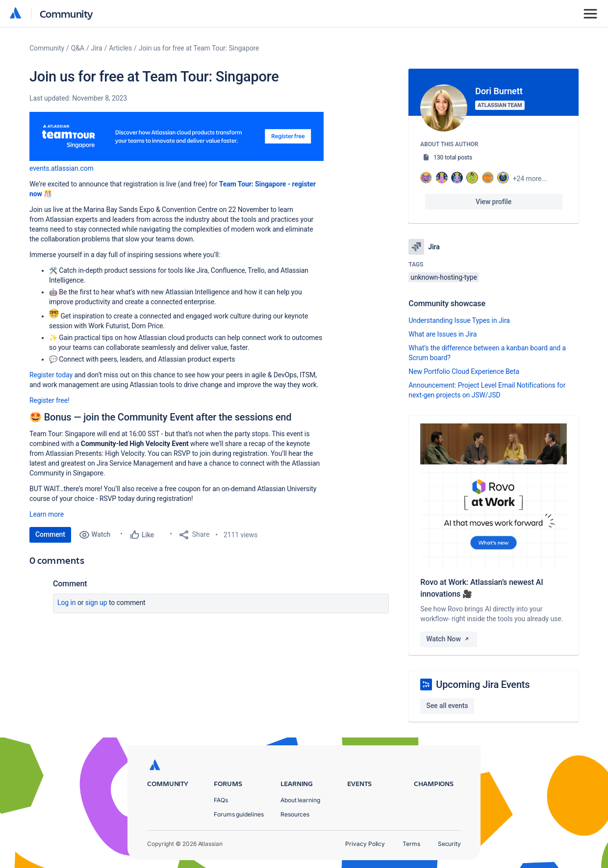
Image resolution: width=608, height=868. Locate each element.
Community (66, 13)
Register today (51, 375)
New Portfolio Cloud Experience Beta (464, 371)
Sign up (96, 603)
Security (449, 844)
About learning (300, 800)
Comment (50, 534)
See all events (447, 706)
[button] (177, 136)
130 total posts (453, 158)
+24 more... (530, 179)
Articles (120, 48)
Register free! (50, 400)
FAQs (221, 800)
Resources (295, 814)
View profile (494, 202)
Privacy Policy (365, 844)
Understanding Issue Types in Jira (459, 320)
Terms (411, 844)
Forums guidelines (239, 814)
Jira (97, 48)
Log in (67, 603)
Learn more (47, 514)
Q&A (78, 48)
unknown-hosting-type (444, 277)
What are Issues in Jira (443, 334)
